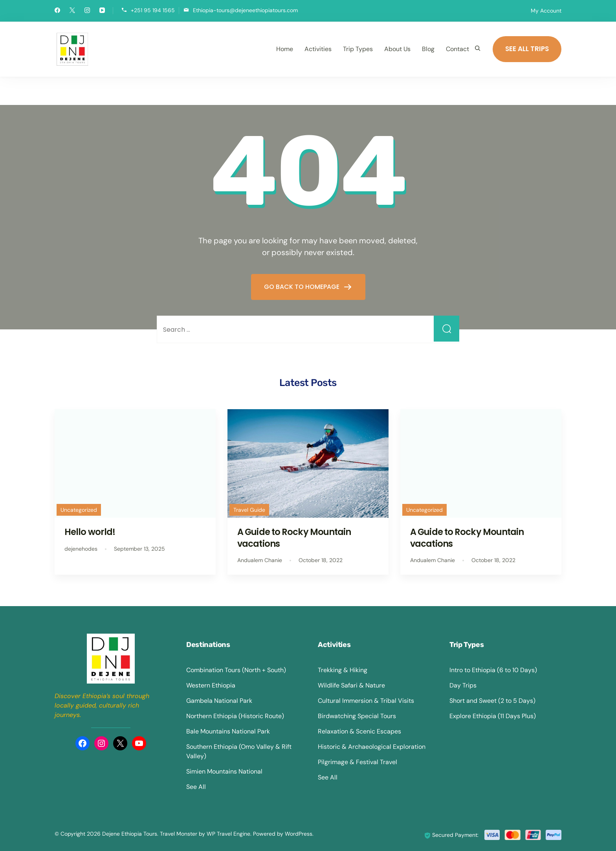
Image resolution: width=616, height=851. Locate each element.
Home (285, 49)
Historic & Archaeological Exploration (372, 747)
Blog (428, 49)
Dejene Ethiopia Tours (130, 834)
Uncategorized (79, 510)
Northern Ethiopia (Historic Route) (235, 716)
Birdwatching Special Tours (357, 716)
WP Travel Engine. (229, 834)
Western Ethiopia (211, 685)
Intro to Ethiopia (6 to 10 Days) (493, 670)
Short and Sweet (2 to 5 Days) (492, 701)
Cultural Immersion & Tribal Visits (366, 701)
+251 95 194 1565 (153, 10)
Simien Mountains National (224, 771)
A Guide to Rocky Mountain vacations (294, 538)
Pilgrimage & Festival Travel (357, 762)
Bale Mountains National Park (228, 731)
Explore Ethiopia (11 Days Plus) (493, 716)
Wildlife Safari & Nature (351, 685)
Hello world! (90, 532)
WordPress (299, 834)
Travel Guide (249, 510)
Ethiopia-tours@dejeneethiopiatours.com (245, 10)
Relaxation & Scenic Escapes (359, 731)
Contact (457, 49)
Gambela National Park (219, 701)
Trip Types (358, 49)
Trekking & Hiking (343, 670)
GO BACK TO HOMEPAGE (302, 287)
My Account (546, 11)
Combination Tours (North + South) (236, 670)
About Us (397, 49)
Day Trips (463, 685)
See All (196, 787)
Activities (318, 49)
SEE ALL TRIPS (527, 49)
